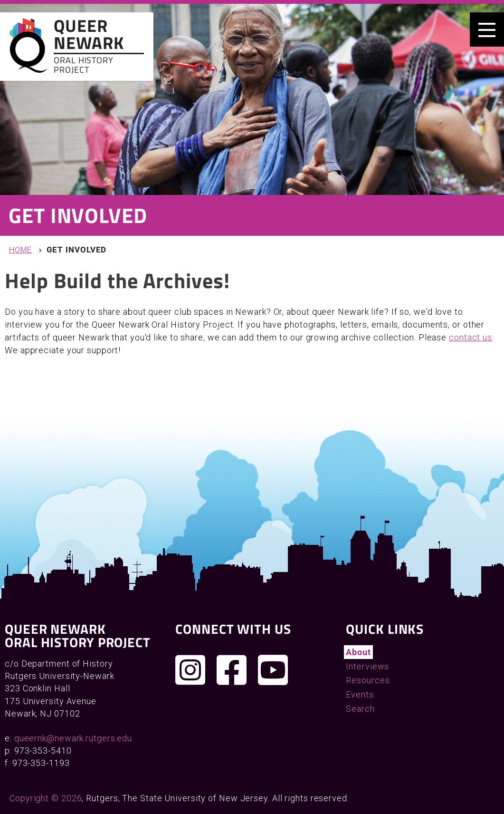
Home (20, 250)
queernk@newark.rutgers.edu (73, 738)
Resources (368, 680)
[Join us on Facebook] (232, 670)
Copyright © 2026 (46, 798)
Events (360, 694)
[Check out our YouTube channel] (273, 670)
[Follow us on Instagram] (190, 670)
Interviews (367, 666)
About (358, 652)
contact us (471, 337)
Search (360, 709)
